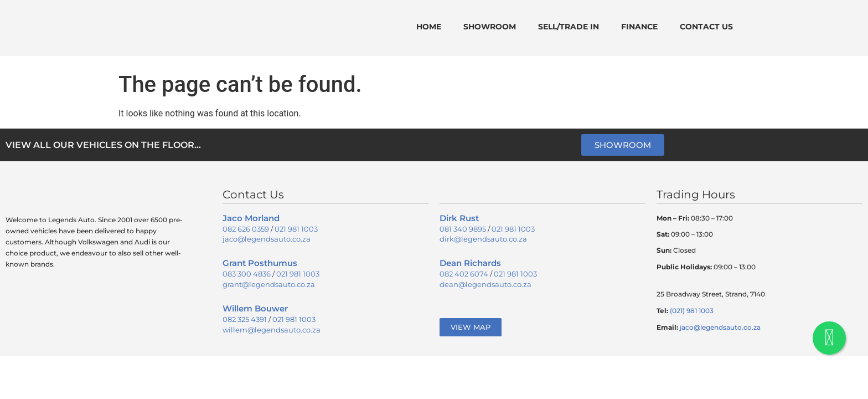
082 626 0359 (246, 229)
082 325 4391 (245, 319)
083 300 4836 (247, 274)
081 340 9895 (463, 229)
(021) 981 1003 (692, 311)
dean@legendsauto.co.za (485, 284)
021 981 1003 (296, 229)
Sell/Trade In (569, 27)
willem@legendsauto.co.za (272, 330)
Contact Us (706, 27)
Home (429, 27)
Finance (639, 27)
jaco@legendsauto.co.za (267, 239)
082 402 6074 (464, 274)
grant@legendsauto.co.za (269, 284)
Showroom (490, 27)
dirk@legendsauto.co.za (483, 239)
